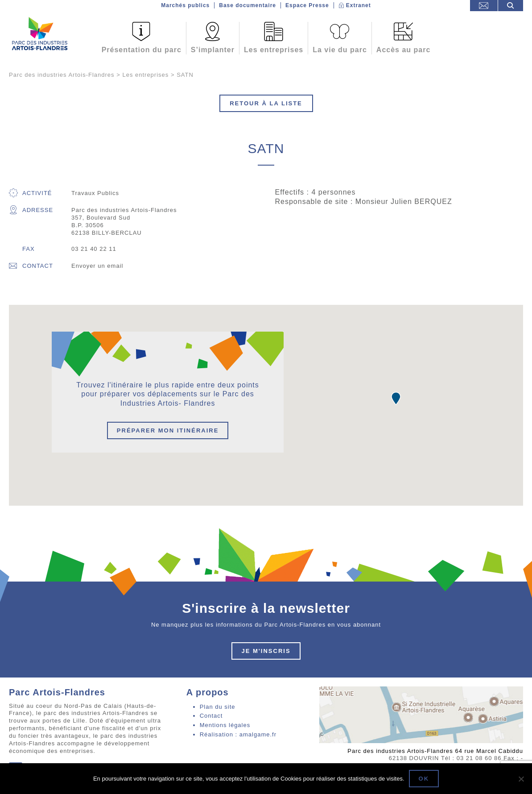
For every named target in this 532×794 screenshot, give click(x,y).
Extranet (359, 5)
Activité (31, 193)
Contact (31, 266)
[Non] (521, 779)
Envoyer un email (97, 266)
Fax (29, 249)
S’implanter (213, 50)
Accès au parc (404, 50)
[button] (396, 399)
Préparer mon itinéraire (168, 430)
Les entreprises (274, 50)
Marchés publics (185, 5)
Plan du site (218, 707)
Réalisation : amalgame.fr (238, 734)
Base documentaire (247, 5)
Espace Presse (307, 5)
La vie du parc (340, 50)
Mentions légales (225, 725)
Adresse (31, 210)
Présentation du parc (142, 50)
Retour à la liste (266, 103)
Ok (424, 779)
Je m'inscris (266, 651)
